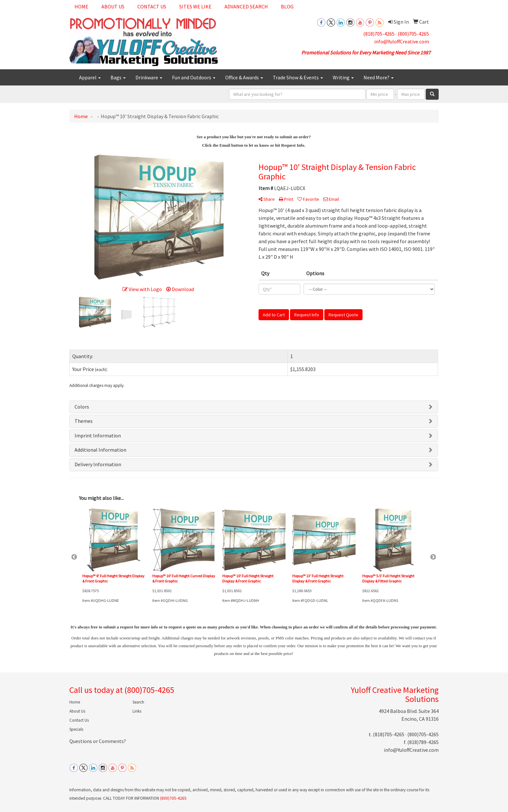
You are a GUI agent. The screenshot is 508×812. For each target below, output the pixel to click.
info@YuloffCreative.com (402, 41)
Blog (287, 6)
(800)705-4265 (413, 34)
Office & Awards (244, 77)
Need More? (379, 77)
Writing (343, 77)
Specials (76, 729)
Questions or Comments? (98, 741)
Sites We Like (195, 6)
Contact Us (152, 6)
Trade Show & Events (298, 77)
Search (138, 702)
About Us (113, 6)
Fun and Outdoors (194, 77)
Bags (118, 77)
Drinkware (149, 77)
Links (137, 711)
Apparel (90, 77)
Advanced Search (246, 6)
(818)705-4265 (379, 34)
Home (81, 6)
